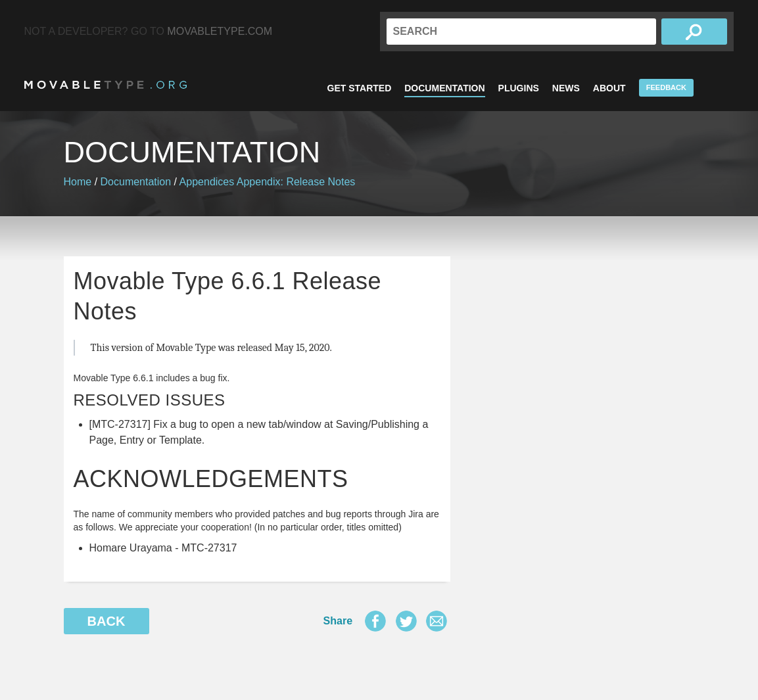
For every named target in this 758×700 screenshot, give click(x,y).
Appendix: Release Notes (296, 182)
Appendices (207, 182)
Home (78, 182)
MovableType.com (220, 31)
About (609, 88)
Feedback (666, 87)
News (566, 88)
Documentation (444, 88)
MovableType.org (106, 85)
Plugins (519, 88)
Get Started (360, 88)
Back (107, 621)
